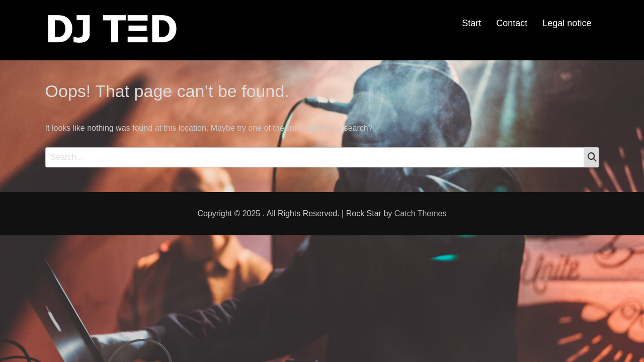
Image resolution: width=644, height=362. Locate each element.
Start (471, 23)
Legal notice (567, 23)
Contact (512, 23)
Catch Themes (421, 213)
